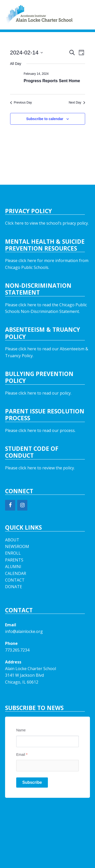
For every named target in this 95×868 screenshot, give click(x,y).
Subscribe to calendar (45, 119)
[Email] (48, 766)
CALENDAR (16, 573)
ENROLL (13, 553)
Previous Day (21, 103)
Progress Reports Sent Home (52, 81)
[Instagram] (22, 505)
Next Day (77, 103)
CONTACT (15, 580)
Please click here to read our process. (40, 430)
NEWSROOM (17, 546)
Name (21, 730)
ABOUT (12, 540)
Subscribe (32, 782)
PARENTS (14, 560)
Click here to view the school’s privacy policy (46, 223)
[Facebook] (10, 505)
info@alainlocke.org (24, 631)
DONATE (14, 587)
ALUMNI (13, 567)
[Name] (48, 741)
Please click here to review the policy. (40, 468)
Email (22, 755)
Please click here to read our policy (38, 393)
